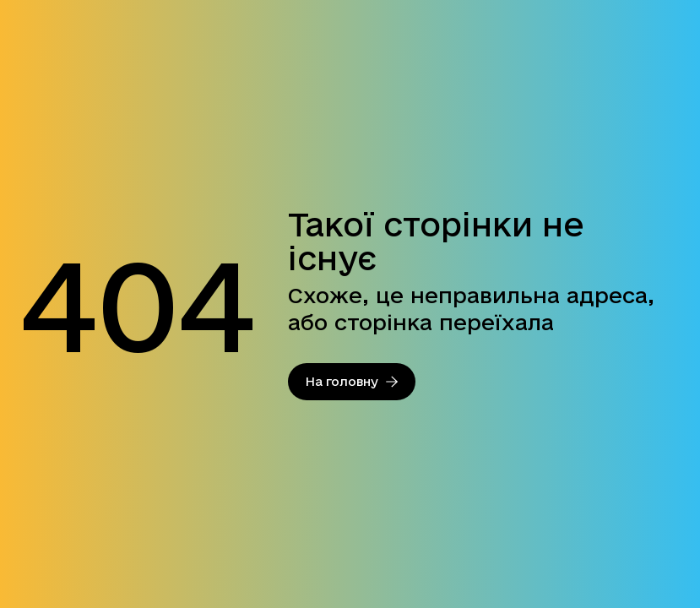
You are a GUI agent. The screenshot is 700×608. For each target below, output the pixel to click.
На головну (352, 381)
